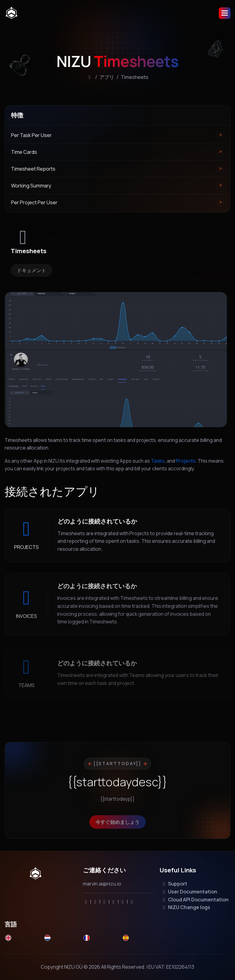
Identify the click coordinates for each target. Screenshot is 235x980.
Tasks (158, 467)
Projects (186, 467)
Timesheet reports (33, 169)
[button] (225, 13)
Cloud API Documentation (195, 900)
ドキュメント (32, 270)
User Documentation (189, 892)
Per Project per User (34, 202)
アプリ (107, 77)
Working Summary (31, 186)
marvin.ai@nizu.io (102, 884)
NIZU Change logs (186, 907)
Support (174, 884)
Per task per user (31, 135)
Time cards (24, 152)
